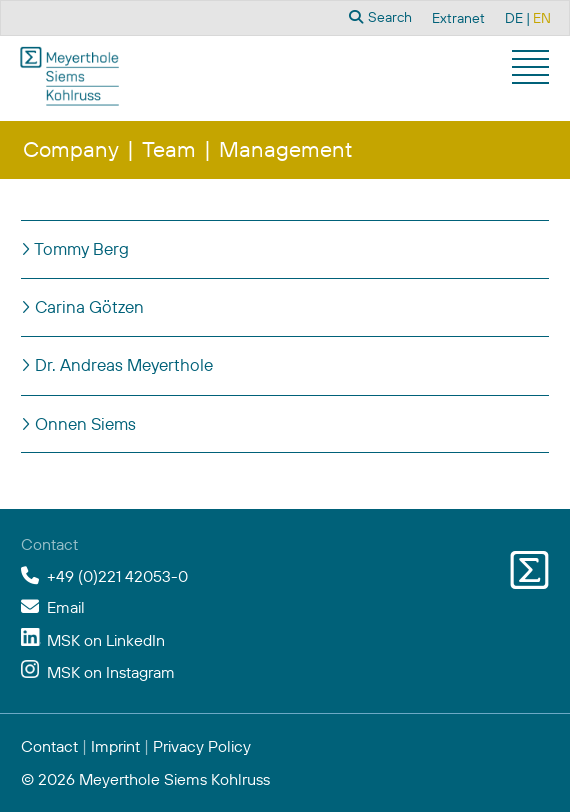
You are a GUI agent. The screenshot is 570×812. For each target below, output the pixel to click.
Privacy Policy (202, 746)
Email (66, 607)
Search (381, 17)
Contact (49, 746)
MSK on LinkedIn (106, 640)
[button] (533, 70)
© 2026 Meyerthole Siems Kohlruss (145, 779)
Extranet (458, 18)
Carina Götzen (87, 306)
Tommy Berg (80, 248)
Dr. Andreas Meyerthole (122, 364)
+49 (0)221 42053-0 (117, 576)
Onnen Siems (83, 423)
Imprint (115, 746)
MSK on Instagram (111, 672)
